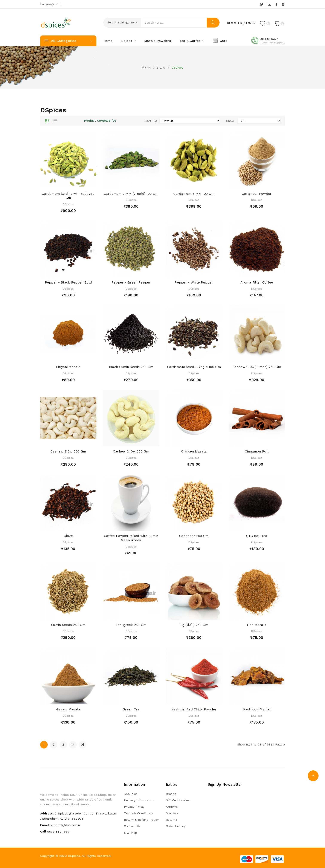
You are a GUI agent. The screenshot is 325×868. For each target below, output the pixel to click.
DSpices (177, 67)
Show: (231, 121)
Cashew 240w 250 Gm (131, 451)
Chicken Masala (194, 451)
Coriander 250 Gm (194, 536)
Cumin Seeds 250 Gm (68, 625)
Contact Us (132, 826)
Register (234, 23)
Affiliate (172, 807)
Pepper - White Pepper (194, 282)
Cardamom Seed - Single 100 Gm (194, 367)
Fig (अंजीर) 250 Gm (194, 625)
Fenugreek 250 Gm (131, 625)
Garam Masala (68, 709)
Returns (172, 820)
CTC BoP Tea (257, 536)
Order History (176, 826)
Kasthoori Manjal (257, 709)
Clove (68, 536)
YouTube (270, 4)
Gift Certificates (178, 800)
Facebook (277, 4)
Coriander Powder (257, 194)
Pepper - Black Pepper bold (68, 282)
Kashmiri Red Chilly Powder (194, 709)
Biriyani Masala (68, 367)
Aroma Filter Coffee (257, 282)
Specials (172, 813)
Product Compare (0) (100, 121)
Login (251, 23)
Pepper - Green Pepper (131, 282)
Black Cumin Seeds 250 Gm (131, 367)
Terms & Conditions (139, 813)
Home (146, 67)
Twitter (262, 4)
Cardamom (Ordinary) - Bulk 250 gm (68, 196)
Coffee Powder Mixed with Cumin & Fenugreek (131, 538)
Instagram (283, 4)
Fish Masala (257, 625)
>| (83, 745)
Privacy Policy (134, 807)
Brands (171, 794)
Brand (161, 67)
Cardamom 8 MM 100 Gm (194, 194)
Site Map (131, 833)
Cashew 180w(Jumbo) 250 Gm (257, 367)
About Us (131, 794)
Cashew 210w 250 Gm (68, 451)
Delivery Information (139, 800)
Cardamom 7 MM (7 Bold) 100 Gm (131, 194)
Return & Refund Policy (141, 820)
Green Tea (131, 709)
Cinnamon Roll (257, 451)
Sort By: (151, 121)
